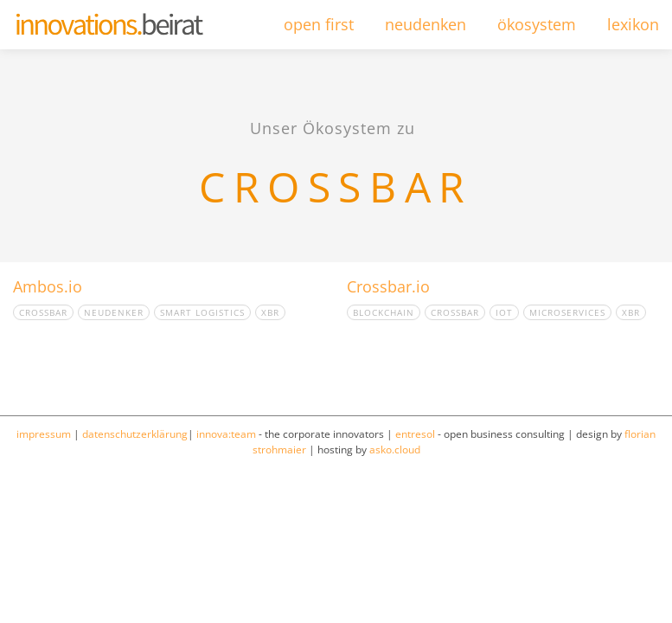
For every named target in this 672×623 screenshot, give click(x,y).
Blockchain (384, 312)
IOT (504, 312)
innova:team (226, 434)
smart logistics (202, 312)
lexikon (633, 24)
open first (319, 24)
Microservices (567, 312)
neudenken (426, 24)
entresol (415, 434)
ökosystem (537, 24)
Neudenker (114, 312)
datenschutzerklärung (135, 434)
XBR (270, 312)
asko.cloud (395, 450)
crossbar (43, 312)
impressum (44, 434)
